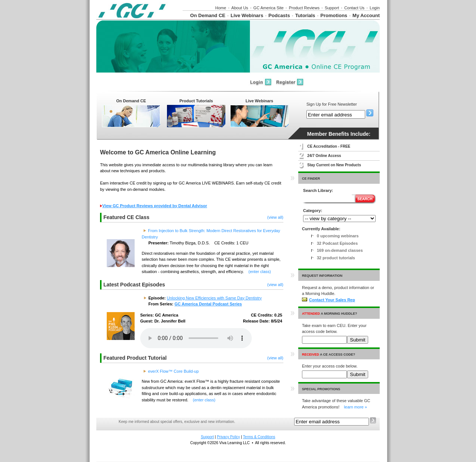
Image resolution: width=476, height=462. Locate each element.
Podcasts (279, 15)
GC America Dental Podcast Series (208, 304)
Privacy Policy (228, 437)
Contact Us (354, 8)
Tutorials (305, 15)
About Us (240, 8)
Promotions (334, 15)
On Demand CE (208, 15)
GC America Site (268, 8)
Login (375, 8)
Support (332, 8)
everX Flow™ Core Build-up (173, 371)
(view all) (275, 217)
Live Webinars (247, 15)
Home (221, 8)
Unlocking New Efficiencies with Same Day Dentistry (214, 298)
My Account (366, 15)
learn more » (356, 407)
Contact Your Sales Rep (329, 300)
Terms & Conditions (259, 437)
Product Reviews (304, 8)
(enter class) (260, 272)
